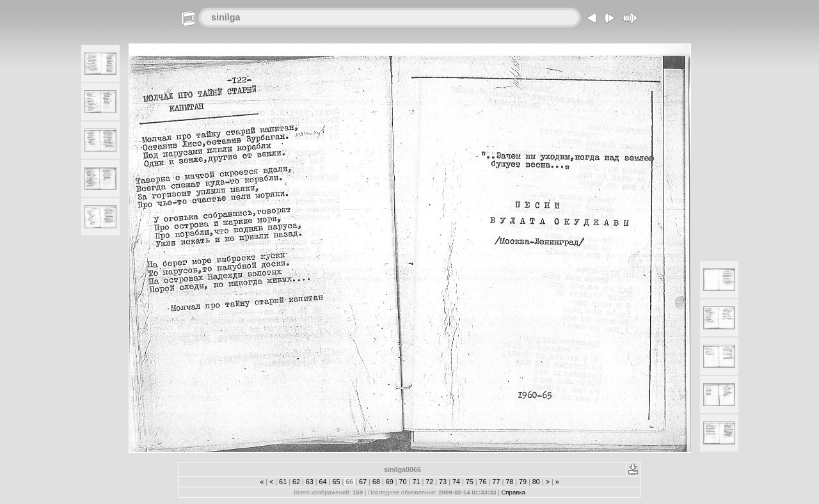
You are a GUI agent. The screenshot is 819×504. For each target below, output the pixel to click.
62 (296, 482)
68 (376, 482)
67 (363, 482)
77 (496, 482)
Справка (513, 492)
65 (336, 482)
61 (283, 482)
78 (509, 482)
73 (443, 482)
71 (416, 482)
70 (403, 482)
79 (523, 482)
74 (456, 482)
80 (536, 482)
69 (390, 482)
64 (323, 482)
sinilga (226, 17)
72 (429, 482)
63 (310, 482)
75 (470, 482)
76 (483, 482)
